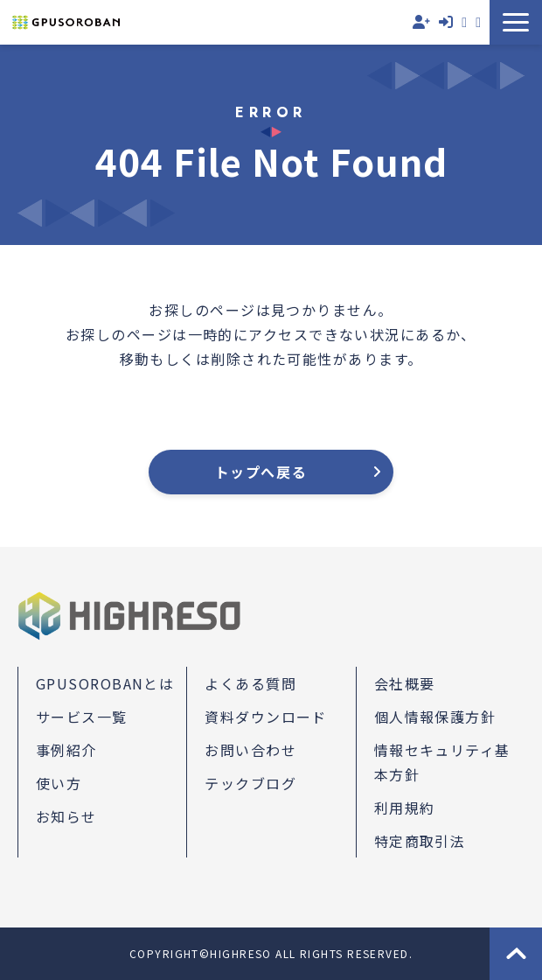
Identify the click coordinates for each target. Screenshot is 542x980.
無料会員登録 (421, 22)
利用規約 (405, 808)
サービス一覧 (82, 717)
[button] (516, 22)
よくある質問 (250, 683)
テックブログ (250, 783)
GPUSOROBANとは (105, 683)
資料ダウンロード (478, 22)
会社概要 (405, 683)
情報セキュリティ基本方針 (442, 762)
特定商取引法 (420, 841)
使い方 (59, 783)
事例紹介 (66, 750)
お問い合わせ (464, 22)
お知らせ (66, 816)
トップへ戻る (261, 472)
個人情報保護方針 (435, 717)
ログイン (446, 22)
